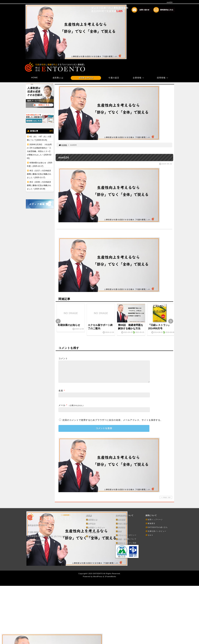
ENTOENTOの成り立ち (157, 531)
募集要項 (150, 527)
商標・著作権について (126, 543)
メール (62, 409)
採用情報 (163, 78)
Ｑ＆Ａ (149, 539)
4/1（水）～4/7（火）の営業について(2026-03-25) (39, 138)
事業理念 (120, 531)
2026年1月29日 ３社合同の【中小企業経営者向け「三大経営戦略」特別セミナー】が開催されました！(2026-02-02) (39, 151)
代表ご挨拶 (121, 527)
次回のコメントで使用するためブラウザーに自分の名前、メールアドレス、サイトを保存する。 (112, 424)
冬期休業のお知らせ (69, 325)
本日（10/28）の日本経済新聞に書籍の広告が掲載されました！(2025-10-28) (39, 185)
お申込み (91, 527)
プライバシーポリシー (126, 539)
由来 (119, 535)
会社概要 (120, 523)
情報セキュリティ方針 (126, 547)
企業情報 (139, 78)
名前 (61, 394)
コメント (63, 358)
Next (171, 321)
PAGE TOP (166, 501)
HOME (35, 78)
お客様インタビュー (95, 531)
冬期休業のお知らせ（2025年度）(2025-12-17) (40, 164)
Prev (58, 321)
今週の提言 (114, 78)
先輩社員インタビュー (156, 535)
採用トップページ (154, 523)
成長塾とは (58, 78)
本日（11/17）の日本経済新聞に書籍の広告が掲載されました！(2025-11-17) (39, 174)
